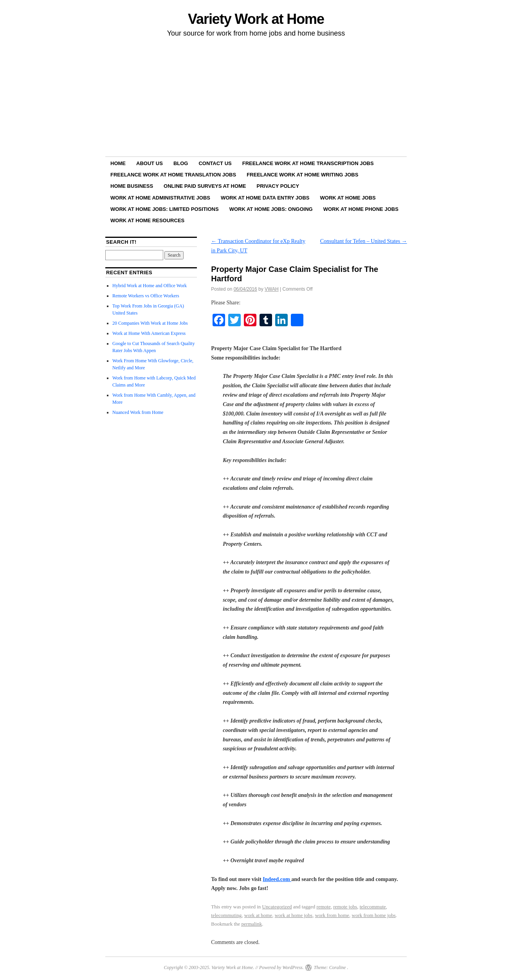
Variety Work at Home (256, 19)
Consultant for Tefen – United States (364, 241)
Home (118, 163)
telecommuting (226, 915)
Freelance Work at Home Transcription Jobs (308, 163)
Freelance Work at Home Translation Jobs (173, 175)
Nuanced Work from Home (138, 412)
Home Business (132, 186)
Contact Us (215, 163)
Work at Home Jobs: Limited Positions (165, 209)
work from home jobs (374, 915)
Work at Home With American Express (149, 333)
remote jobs (345, 907)
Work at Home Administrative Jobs (160, 198)
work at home (258, 915)
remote (324, 907)
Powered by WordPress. (281, 967)
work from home (332, 915)
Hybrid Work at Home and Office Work (150, 286)
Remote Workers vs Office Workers (146, 296)
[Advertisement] (256, 98)
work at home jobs (294, 915)
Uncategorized (277, 907)
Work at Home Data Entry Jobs (265, 198)
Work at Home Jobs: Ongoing (271, 209)
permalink (252, 924)
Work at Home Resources (147, 220)
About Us (150, 163)
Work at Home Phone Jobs (361, 209)
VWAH (272, 289)
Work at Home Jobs (348, 198)
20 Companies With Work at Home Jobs (150, 323)
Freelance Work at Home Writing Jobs (302, 175)
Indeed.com (277, 879)
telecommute (373, 907)
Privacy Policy (278, 186)
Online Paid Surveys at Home (205, 186)
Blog (181, 163)
